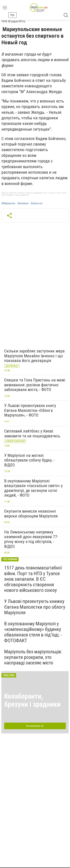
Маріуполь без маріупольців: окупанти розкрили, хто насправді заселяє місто (33, 657)
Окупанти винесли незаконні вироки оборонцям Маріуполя (31, 514)
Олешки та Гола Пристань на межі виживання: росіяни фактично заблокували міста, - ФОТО (35, 385)
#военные (23, 203)
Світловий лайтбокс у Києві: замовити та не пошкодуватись (32, 434)
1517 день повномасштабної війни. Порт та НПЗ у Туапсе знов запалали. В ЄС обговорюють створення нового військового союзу (33, 579)
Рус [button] (12, 15)
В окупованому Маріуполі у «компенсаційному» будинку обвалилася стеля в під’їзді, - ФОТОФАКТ (33, 632)
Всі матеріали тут (35, 726)
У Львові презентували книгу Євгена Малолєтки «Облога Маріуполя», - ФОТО (30, 410)
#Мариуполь (8, 203)
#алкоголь (37, 203)
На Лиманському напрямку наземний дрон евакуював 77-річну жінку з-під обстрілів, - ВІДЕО (31, 539)
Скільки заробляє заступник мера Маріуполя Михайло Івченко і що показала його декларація (34, 356)
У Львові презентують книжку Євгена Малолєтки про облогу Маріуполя (35, 607)
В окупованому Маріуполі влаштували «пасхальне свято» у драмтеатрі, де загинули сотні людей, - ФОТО (33, 488)
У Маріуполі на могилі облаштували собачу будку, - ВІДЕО (29, 460)
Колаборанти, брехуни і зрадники (32, 700)
